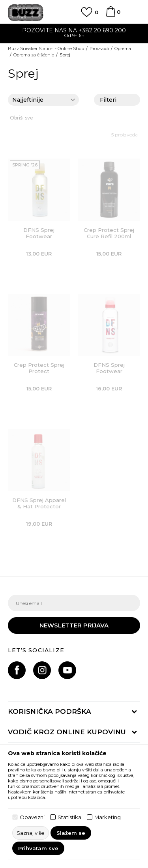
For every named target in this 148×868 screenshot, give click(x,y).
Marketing (108, 817)
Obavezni (32, 817)
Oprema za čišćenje (34, 55)
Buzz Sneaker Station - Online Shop (46, 49)
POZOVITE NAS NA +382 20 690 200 (74, 30)
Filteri (117, 100)
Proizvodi (99, 49)
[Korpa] (111, 15)
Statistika (69, 817)
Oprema (123, 49)
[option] (74, 34)
